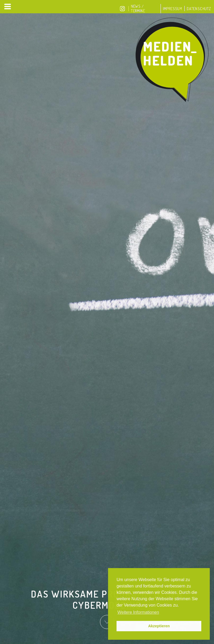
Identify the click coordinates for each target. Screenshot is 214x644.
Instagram (122, 9)
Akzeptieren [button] (159, 626)
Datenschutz (199, 9)
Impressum (173, 9)
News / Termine (138, 8)
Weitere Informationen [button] (138, 612)
